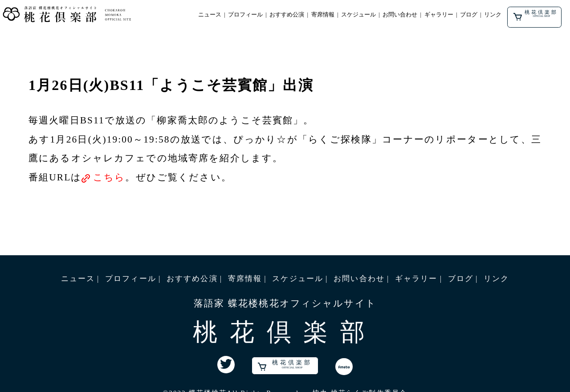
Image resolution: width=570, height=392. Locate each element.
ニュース (210, 15)
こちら (109, 177)
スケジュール (358, 15)
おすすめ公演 (287, 15)
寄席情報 (323, 15)
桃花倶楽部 (536, 15)
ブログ (469, 15)
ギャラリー (439, 15)
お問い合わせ (400, 15)
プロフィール (245, 15)
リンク (493, 15)
